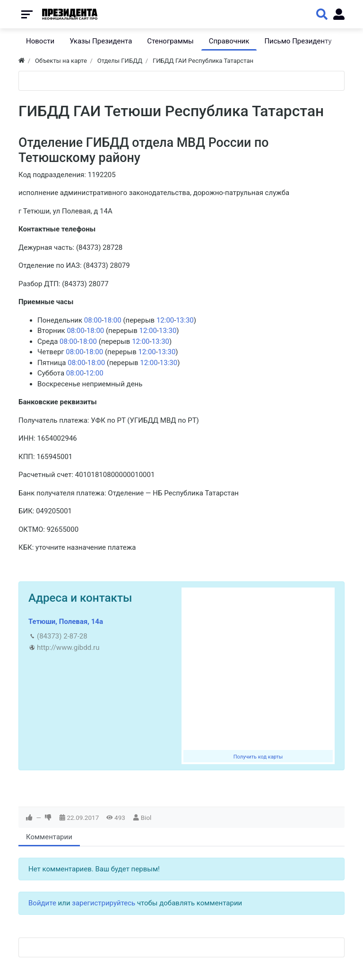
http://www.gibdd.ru (68, 648)
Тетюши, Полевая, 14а (66, 622)
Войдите (42, 903)
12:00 (165, 320)
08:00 (93, 320)
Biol (146, 818)
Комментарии (49, 837)
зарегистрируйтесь (104, 903)
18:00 (112, 320)
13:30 (185, 320)
